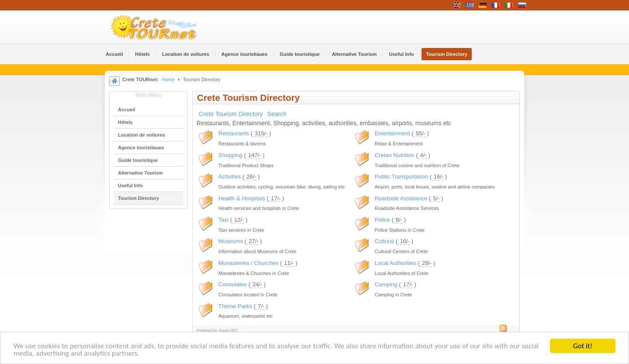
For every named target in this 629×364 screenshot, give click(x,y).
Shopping (230, 155)
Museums (231, 241)
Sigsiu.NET (228, 330)
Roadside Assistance (401, 198)
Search (277, 114)
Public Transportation (401, 177)
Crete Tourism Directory (231, 114)
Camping (386, 284)
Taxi (223, 220)
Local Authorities (396, 263)
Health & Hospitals (242, 198)
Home (168, 79)
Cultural (385, 241)
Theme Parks (235, 306)
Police (382, 220)
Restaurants (234, 133)
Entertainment (392, 133)
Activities (230, 177)
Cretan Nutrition (395, 155)
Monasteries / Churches (248, 263)
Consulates (233, 284)
